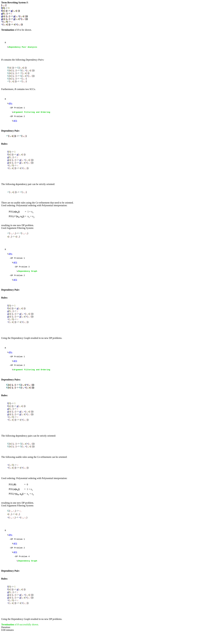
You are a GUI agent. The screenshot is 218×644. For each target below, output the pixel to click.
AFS (15, 124)
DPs (11, 105)
